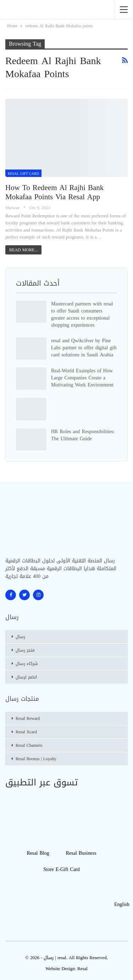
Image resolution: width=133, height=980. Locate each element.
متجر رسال (25, 650)
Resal (82, 968)
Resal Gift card (23, 174)
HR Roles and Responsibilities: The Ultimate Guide (83, 435)
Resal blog (38, 853)
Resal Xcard (26, 732)
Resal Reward (28, 718)
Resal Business (81, 853)
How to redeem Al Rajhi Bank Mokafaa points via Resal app (54, 192)
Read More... (23, 250)
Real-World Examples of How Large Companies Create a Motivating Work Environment (82, 378)
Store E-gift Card (62, 869)
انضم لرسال (26, 677)
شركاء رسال (27, 664)
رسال (20, 637)
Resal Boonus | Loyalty (36, 759)
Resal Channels (29, 745)
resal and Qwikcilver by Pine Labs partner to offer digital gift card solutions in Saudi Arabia (84, 348)
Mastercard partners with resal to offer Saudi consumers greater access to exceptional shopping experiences (82, 314)
